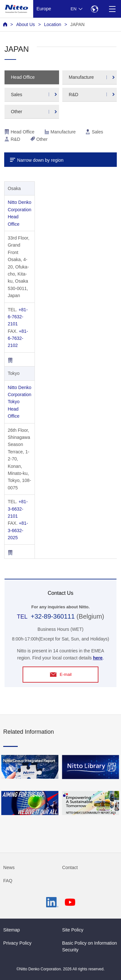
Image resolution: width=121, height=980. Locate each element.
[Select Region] (94, 9)
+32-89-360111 (53, 616)
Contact (70, 867)
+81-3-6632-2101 (18, 509)
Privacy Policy (17, 943)
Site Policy (73, 930)
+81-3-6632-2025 (18, 530)
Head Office (23, 77)
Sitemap (12, 930)
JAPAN (77, 24)
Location (52, 24)
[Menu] (112, 9)
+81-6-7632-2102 (18, 338)
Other (17, 112)
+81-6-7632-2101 (18, 317)
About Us (25, 24)
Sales (17, 95)
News (9, 867)
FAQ (8, 881)
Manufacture (81, 77)
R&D (74, 95)
